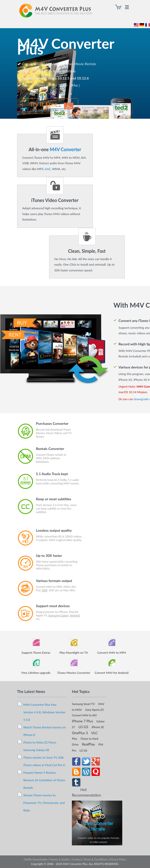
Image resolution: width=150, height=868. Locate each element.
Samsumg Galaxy (59, 615)
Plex (74, 739)
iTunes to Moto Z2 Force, (40, 742)
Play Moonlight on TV (74, 653)
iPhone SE (98, 727)
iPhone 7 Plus (82, 721)
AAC (48, 169)
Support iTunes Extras (36, 653)
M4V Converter (65, 149)
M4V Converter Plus (61, 11)
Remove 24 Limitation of (40, 780)
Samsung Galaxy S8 (36, 750)
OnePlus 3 (80, 733)
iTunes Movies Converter (74, 673)
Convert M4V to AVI (84, 715)
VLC (95, 733)
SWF (44, 590)
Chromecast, (51, 803)
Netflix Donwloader (36, 859)
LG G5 (83, 727)
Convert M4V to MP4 (112, 653)
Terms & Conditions (96, 859)
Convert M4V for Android (112, 673)
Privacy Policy (118, 859)
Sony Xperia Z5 (94, 710)
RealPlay (88, 744)
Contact (77, 859)
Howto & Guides (60, 859)
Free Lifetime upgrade (36, 673)
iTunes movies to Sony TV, (41, 757)
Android (75, 615)
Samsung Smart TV (83, 704)
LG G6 (83, 750)
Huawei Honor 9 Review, (40, 773)
